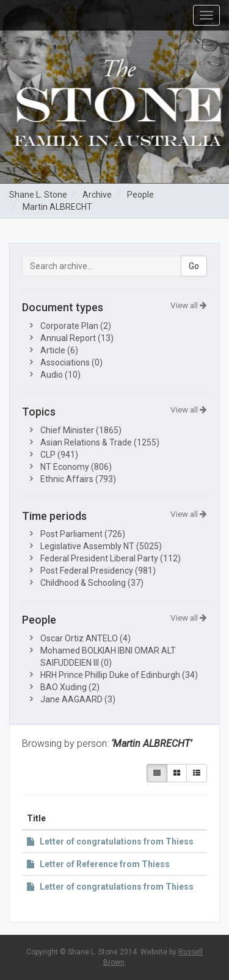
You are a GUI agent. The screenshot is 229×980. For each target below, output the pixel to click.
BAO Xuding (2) (70, 687)
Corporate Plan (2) (76, 326)
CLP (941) (59, 455)
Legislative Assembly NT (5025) (101, 546)
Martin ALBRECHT (57, 207)
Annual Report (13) (77, 338)
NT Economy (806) (76, 467)
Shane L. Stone (38, 195)
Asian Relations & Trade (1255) (100, 442)
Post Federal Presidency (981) (98, 571)
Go (194, 266)
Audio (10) (60, 375)
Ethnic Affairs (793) (78, 479)
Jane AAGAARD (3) (78, 699)
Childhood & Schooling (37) (92, 583)
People (140, 195)
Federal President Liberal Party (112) (111, 558)
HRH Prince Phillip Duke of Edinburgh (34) (119, 675)
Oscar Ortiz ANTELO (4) (85, 638)
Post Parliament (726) (83, 534)
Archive (97, 195)
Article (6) (59, 350)
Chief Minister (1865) (81, 430)
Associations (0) (71, 362)
